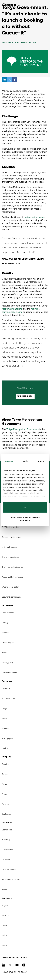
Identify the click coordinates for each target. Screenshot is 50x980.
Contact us (6, 814)
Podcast (5, 728)
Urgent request (8, 643)
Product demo (8, 613)
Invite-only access (9, 547)
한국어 (5, 945)
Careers (5, 774)
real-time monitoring (12, 309)
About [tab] (41, 461)
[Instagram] (24, 965)
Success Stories (11, 42)
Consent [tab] (9, 461)
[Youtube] (17, 965)
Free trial (6, 633)
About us (6, 764)
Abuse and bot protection (13, 577)
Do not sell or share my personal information (25, 519)
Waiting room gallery (11, 587)
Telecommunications (11, 880)
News (4, 784)
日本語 (5, 935)
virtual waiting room (35, 217)
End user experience (10, 557)
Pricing (5, 623)
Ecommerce (7, 830)
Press (4, 794)
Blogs (4, 708)
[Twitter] (10, 965)
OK (25, 507)
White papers (7, 738)
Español (5, 915)
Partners (6, 804)
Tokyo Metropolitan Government (23, 429)
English (5, 905)
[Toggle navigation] (44, 5)
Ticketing (6, 840)
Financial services (9, 870)
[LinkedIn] (4, 965)
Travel (5, 890)
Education (6, 860)
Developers (7, 688)
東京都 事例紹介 (25, 396)
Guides (5, 748)
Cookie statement (9, 673)
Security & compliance (11, 597)
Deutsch (5, 925)
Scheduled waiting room (12, 537)
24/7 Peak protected (11, 527)
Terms (5, 653)
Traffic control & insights (12, 567)
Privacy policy (8, 663)
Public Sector (29, 42)
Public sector (7, 850)
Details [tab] (25, 461)
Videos (5, 718)
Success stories (8, 698)
